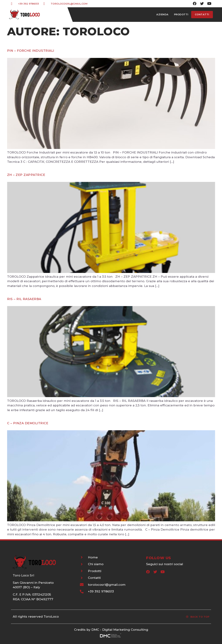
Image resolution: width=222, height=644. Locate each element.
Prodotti (181, 14)
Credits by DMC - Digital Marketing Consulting (111, 630)
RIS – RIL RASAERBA (24, 299)
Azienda (162, 14)
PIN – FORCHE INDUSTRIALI (31, 51)
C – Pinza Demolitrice (28, 423)
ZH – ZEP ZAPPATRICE (26, 175)
